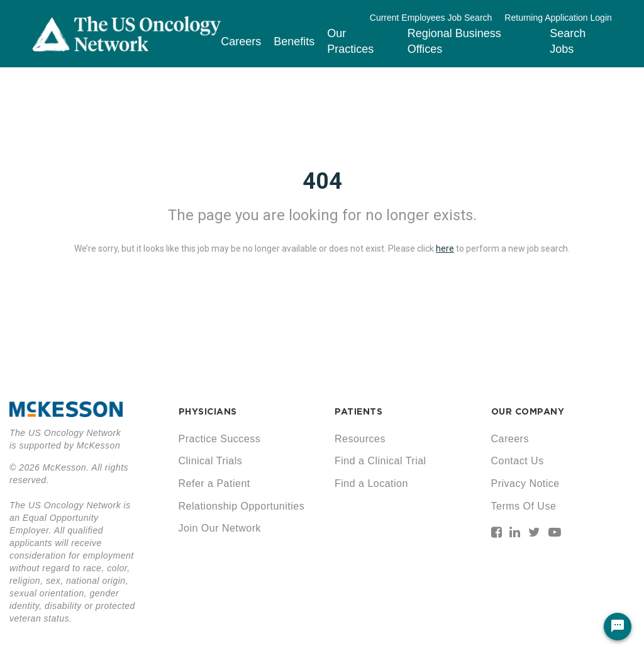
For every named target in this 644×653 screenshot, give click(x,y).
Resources (360, 439)
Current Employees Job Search (431, 18)
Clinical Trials (211, 461)
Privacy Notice (525, 483)
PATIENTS (358, 411)
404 (322, 181)
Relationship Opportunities (242, 506)
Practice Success (220, 439)
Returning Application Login (558, 18)
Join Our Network (220, 528)
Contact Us (518, 461)
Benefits (294, 42)
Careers (241, 42)
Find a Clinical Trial (380, 461)
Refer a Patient (214, 483)
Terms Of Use (524, 506)
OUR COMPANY (528, 411)
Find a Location (371, 483)
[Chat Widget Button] (618, 627)
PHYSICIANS (208, 411)
